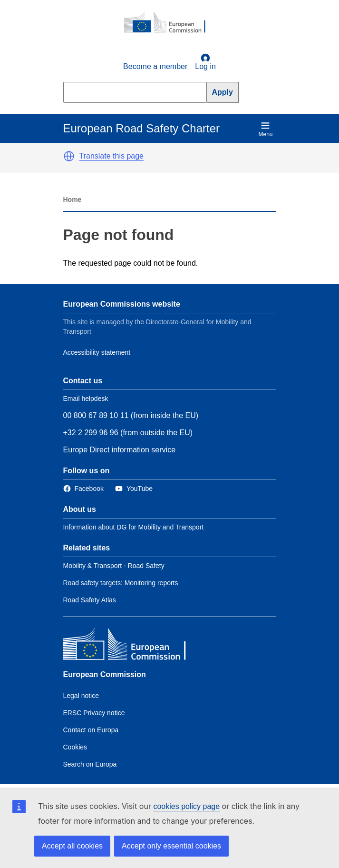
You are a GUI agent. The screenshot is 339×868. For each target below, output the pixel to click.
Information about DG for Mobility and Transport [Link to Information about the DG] (134, 527)
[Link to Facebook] (83, 489)
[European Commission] (170, 23)
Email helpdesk (86, 399)
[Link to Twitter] (134, 489)
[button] (69, 156)
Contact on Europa (91, 730)
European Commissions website (122, 304)
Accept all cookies (72, 846)
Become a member (155, 66)
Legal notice (81, 696)
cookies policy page (186, 806)
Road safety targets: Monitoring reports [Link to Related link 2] (121, 583)
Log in (205, 62)
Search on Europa (90, 764)
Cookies (75, 747)
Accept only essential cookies (171, 846)
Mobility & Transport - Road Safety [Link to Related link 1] (114, 566)
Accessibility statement (97, 352)
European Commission (105, 674)
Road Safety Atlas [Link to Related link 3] (90, 600)
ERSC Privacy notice (94, 713)
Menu (265, 129)
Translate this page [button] (111, 156)
